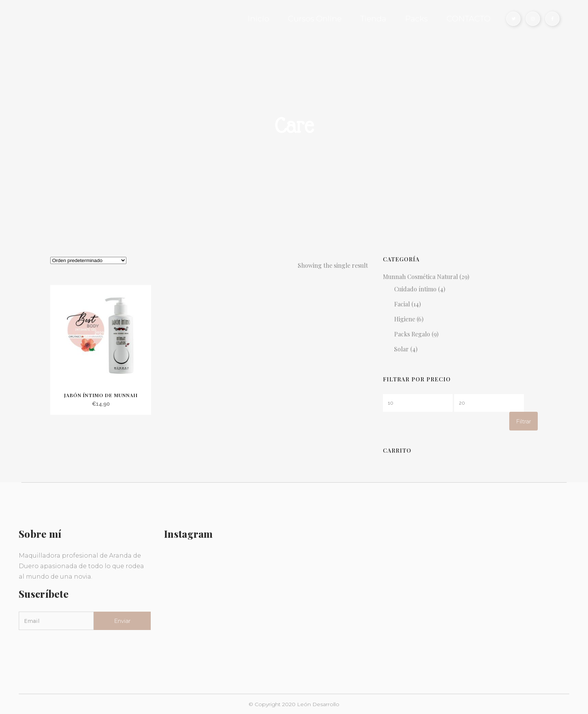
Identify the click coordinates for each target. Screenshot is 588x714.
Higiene (405, 319)
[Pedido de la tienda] (88, 260)
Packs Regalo (412, 334)
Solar (401, 349)
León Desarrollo (318, 704)
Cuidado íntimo (415, 289)
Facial (402, 304)
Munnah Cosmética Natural (420, 277)
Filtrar (523, 421)
